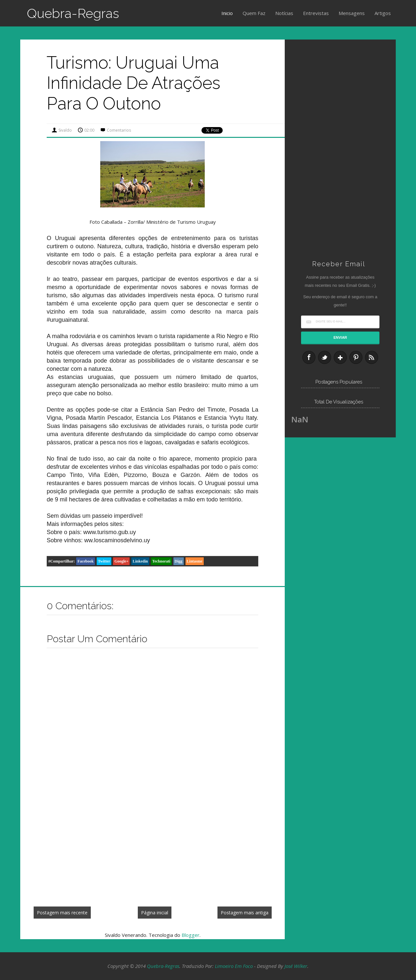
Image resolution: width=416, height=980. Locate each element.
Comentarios (119, 130)
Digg (179, 561)
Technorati (161, 561)
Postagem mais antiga (245, 913)
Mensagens (352, 13)
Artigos (383, 13)
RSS (372, 357)
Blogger (191, 935)
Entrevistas (316, 13)
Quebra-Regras (73, 13)
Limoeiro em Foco (234, 966)
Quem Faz (254, 13)
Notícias (284, 13)
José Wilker (296, 966)
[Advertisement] (152, 853)
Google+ (121, 561)
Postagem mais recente (62, 913)
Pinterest (356, 357)
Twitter (104, 561)
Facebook (85, 561)
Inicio (227, 13)
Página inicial (155, 913)
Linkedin (140, 561)
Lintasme (195, 561)
